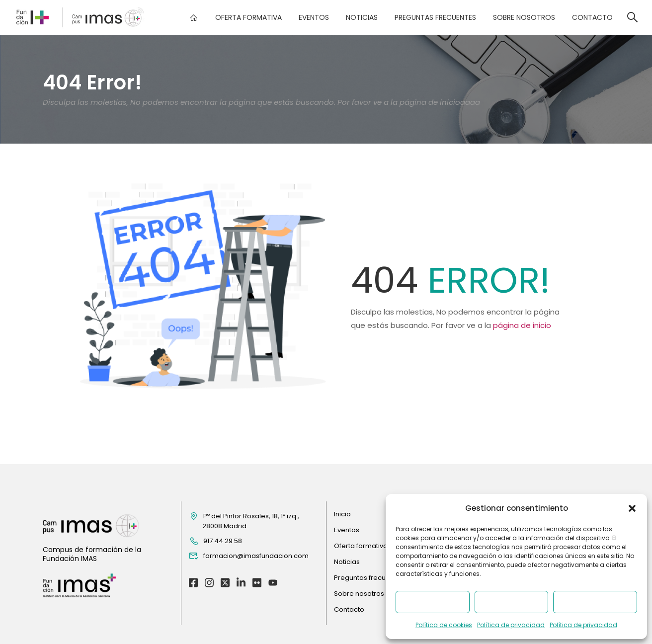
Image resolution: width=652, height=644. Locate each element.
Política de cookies (444, 625)
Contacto (592, 17)
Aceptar (432, 602)
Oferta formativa (248, 17)
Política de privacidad (511, 625)
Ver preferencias (595, 602)
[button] (632, 508)
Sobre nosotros (524, 17)
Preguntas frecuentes (435, 17)
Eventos (313, 17)
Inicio (342, 514)
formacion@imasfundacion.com (249, 556)
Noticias (361, 17)
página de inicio (522, 325)
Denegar (511, 602)
